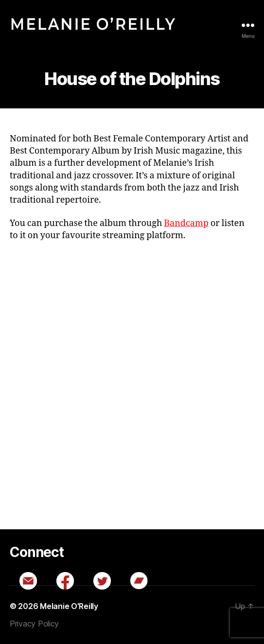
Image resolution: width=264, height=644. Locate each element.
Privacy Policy (34, 624)
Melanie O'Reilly (69, 606)
